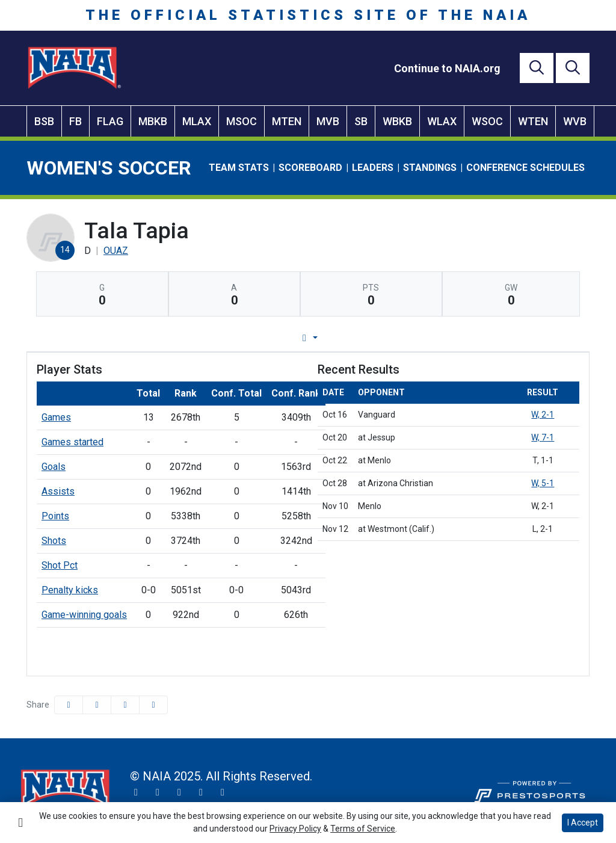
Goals (54, 467)
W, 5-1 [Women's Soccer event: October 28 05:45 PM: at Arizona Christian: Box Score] (543, 483)
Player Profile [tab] (195, 338)
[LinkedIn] (223, 792)
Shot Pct (60, 565)
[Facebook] (179, 792)
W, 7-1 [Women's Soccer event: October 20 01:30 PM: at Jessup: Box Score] (543, 437)
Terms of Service (363, 829)
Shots (54, 541)
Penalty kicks (70, 590)
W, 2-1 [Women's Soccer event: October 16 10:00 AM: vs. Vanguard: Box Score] (543, 415)
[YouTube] (201, 792)
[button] (153, 705)
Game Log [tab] (277, 338)
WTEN (533, 121)
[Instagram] (158, 792)
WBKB (397, 121)
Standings (430, 168)
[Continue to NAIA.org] (447, 68)
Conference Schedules (525, 168)
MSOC (242, 121)
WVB (575, 121)
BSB (44, 121)
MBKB (153, 121)
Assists (58, 491)
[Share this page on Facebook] (69, 705)
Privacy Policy (295, 829)
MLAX (197, 121)
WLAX (442, 121)
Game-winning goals (84, 615)
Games (56, 417)
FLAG (110, 121)
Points (55, 516)
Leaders (373, 168)
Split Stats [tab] (430, 338)
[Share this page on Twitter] (97, 705)
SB (361, 121)
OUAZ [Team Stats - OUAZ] (116, 251)
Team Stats (239, 168)
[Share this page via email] (125, 705)
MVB (328, 121)
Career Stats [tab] (353, 338)
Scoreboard (310, 168)
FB (75, 121)
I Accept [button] (583, 823)
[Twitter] (136, 792)
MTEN (287, 121)
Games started (72, 442)
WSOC (487, 121)
